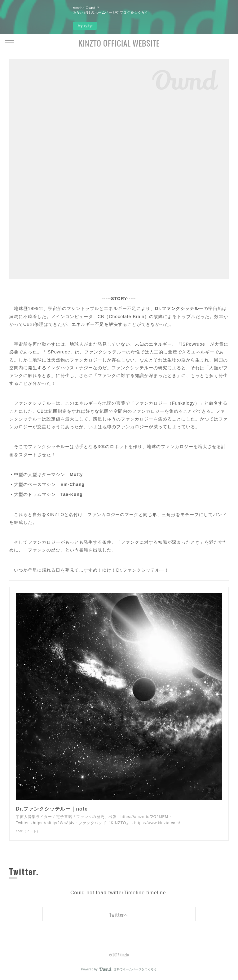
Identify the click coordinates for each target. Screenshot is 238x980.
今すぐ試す (85, 26)
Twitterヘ (119, 915)
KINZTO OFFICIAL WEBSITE (119, 43)
